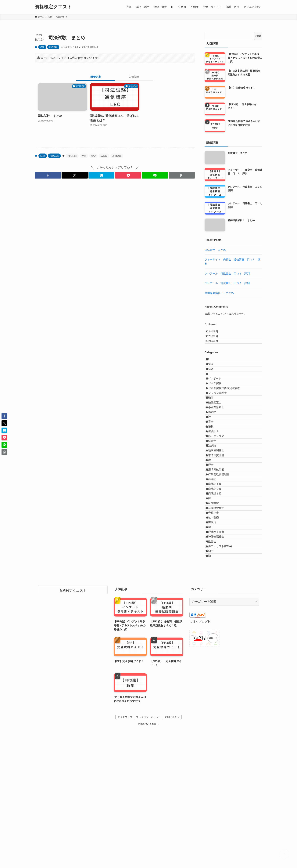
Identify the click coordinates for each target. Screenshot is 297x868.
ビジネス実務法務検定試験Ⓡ (227, 418)
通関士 (213, 685)
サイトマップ (125, 856)
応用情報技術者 (219, 552)
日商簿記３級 (217, 591)
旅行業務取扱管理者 (221, 559)
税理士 (213, 646)
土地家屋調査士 (219, 520)
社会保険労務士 (219, 614)
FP (211, 370)
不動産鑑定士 (217, 441)
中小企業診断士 (219, 449)
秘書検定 (215, 638)
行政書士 (215, 670)
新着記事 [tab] (96, 77)
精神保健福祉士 (219, 662)
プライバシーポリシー (148, 856)
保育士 (213, 473)
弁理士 (213, 544)
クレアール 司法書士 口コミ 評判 (227, 283)
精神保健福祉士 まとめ (219, 293)
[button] (48, 175)
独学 (93, 156)
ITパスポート (217, 402)
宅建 (212, 536)
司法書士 (215, 504)
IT (210, 394)
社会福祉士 (216, 622)
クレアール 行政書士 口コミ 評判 (227, 273)
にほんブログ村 (200, 761)
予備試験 (215, 457)
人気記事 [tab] (134, 77)
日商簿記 (215, 567)
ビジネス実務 (217, 410)
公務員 (213, 480)
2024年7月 (215, 341)
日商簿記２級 (217, 583)
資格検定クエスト (53, 7)
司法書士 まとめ (215, 250)
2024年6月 (215, 349)
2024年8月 (215, 333)
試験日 (104, 156)
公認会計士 (216, 488)
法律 (42, 47)
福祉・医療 (216, 630)
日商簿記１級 (217, 575)
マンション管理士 (220, 425)
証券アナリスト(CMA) (222, 678)
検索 (258, 36)
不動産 (213, 433)
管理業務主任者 (219, 654)
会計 (212, 465)
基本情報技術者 (219, 528)
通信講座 (117, 156)
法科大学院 (216, 607)
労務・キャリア (219, 496)
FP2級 (213, 378)
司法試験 (53, 47)
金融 (212, 693)
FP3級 (213, 386)
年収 (84, 156)
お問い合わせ (172, 856)
